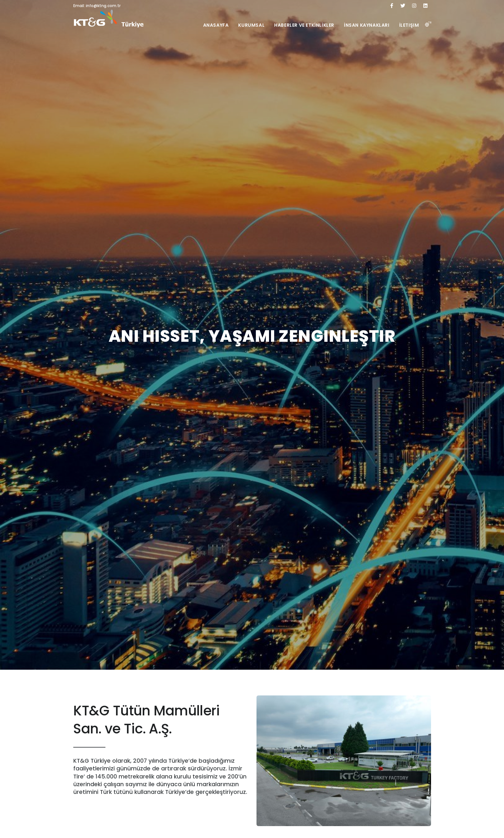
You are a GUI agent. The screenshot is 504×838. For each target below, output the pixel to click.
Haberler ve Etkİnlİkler (304, 25)
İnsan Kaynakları (367, 25)
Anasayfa (216, 25)
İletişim (409, 25)
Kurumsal (251, 25)
